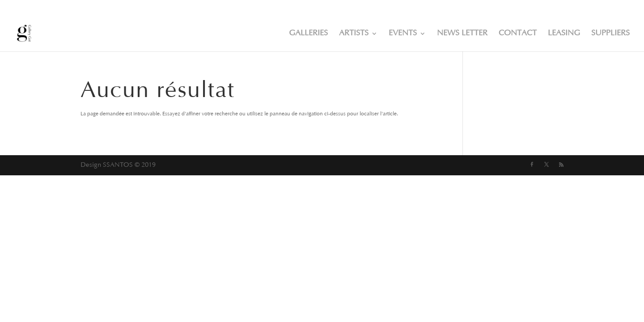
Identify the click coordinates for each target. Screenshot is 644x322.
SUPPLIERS (610, 34)
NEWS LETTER (462, 34)
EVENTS (403, 34)
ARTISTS (354, 34)
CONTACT (518, 34)
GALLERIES (308, 34)
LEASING (564, 34)
